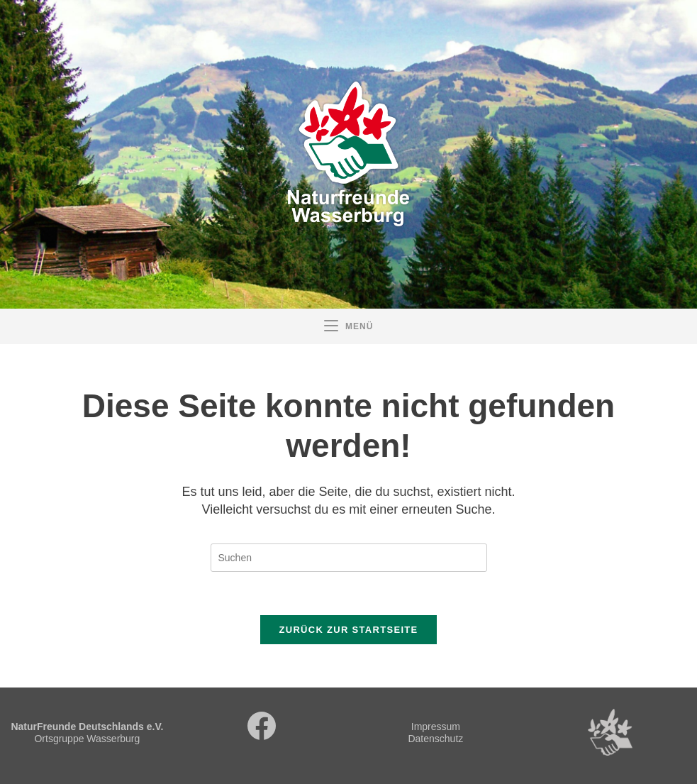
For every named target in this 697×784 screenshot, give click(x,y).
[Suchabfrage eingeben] (349, 558)
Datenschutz (435, 739)
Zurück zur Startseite (348, 630)
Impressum (436, 727)
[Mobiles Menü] (349, 326)
